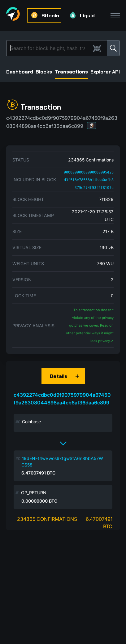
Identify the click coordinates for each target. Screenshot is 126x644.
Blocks (44, 72)
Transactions (71, 72)
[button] (92, 125)
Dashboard (20, 72)
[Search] (50, 48)
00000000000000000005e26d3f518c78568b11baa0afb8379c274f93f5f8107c (89, 180)
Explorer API (105, 72)
